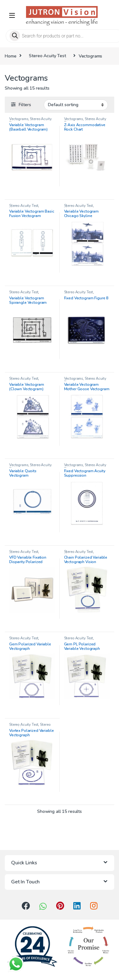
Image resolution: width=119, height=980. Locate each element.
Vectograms (19, 119)
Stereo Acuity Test (47, 56)
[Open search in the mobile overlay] (60, 36)
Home (10, 56)
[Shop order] (76, 105)
